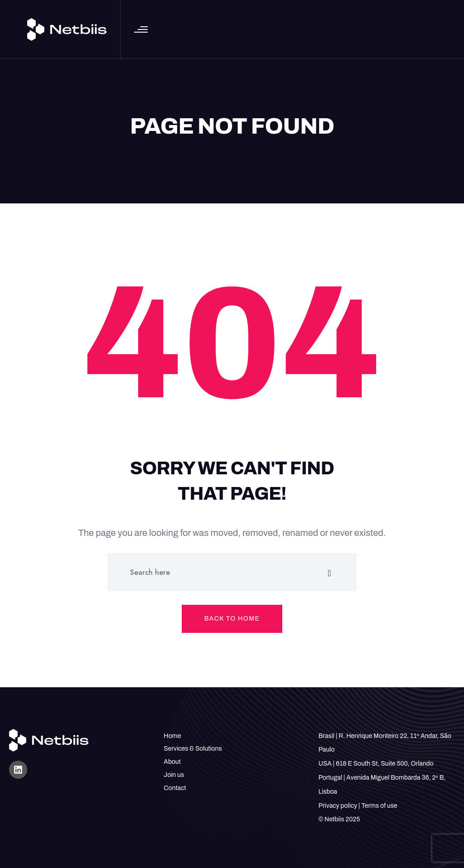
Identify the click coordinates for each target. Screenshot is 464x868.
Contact (175, 788)
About (172, 762)
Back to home (232, 619)
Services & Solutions (193, 749)
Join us (174, 775)
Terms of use (379, 806)
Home (172, 736)
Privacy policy (338, 806)
